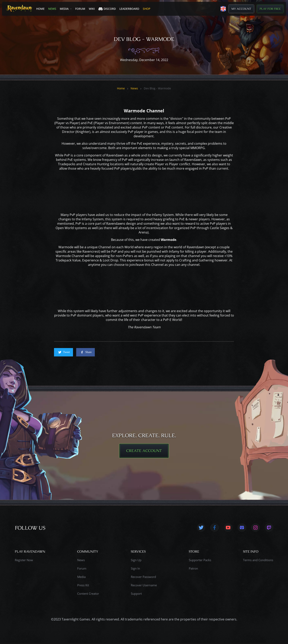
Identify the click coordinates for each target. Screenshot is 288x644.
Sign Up (136, 561)
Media (64, 9)
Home (40, 9)
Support (136, 595)
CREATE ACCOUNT (144, 451)
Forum (80, 9)
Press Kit (83, 586)
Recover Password (143, 578)
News (52, 9)
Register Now (24, 561)
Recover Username (144, 586)
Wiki (92, 9)
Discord (107, 9)
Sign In (135, 570)
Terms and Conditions (258, 561)
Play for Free (270, 9)
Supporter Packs (200, 561)
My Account (241, 9)
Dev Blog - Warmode (157, 88)
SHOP (147, 9)
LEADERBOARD (129, 9)
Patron (193, 570)
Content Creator (88, 595)
